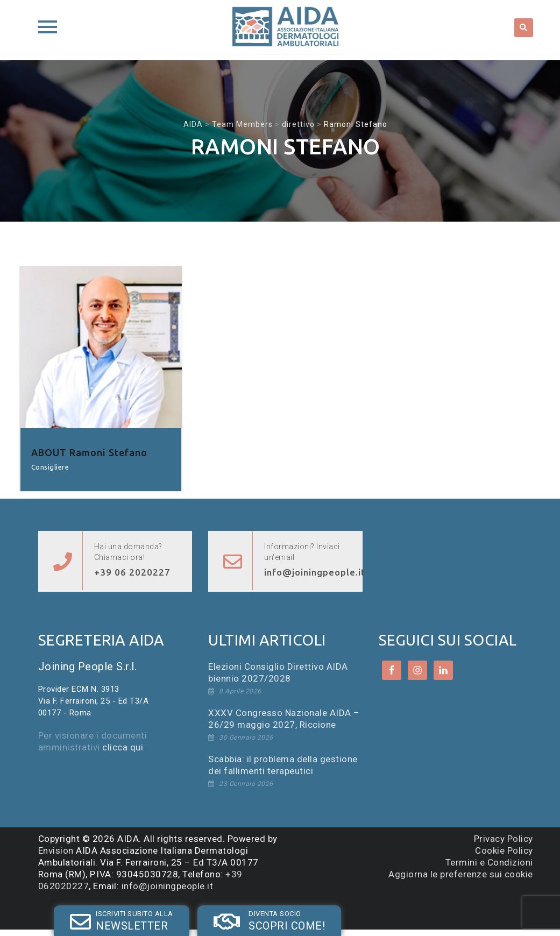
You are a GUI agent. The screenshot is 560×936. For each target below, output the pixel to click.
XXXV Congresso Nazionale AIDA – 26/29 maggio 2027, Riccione (284, 719)
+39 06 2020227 (132, 572)
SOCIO (208, 911)
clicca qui (123, 747)
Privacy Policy (504, 839)
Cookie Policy (504, 850)
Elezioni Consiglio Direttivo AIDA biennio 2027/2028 (278, 672)
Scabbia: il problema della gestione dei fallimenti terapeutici (283, 765)
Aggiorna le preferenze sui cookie (461, 874)
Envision (56, 850)
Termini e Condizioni (489, 862)
